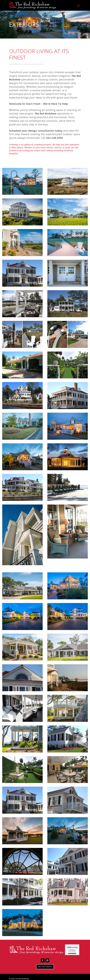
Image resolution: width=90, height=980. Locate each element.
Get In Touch (45, 967)
